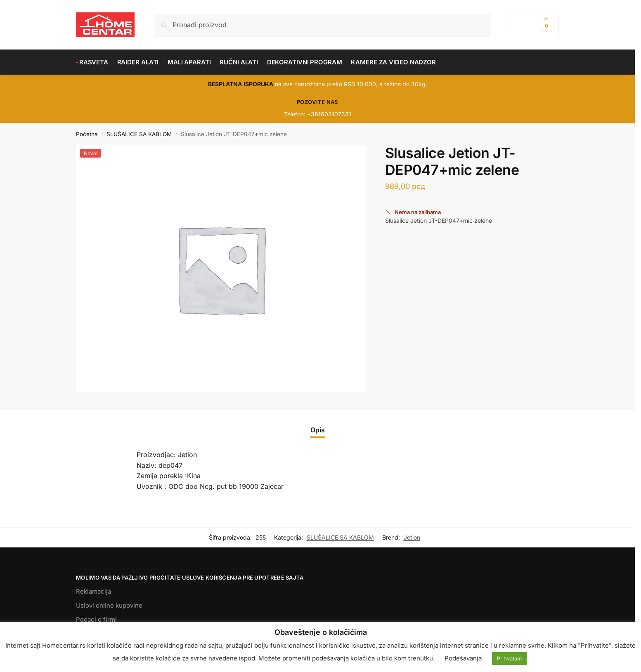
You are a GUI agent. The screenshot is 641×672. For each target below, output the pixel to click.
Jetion (412, 537)
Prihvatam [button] (509, 658)
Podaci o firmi (96, 619)
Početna (87, 134)
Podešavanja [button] (463, 658)
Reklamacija (93, 591)
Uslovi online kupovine (109, 605)
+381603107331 (329, 114)
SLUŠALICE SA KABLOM (139, 134)
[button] (532, 25)
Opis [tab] (318, 430)
